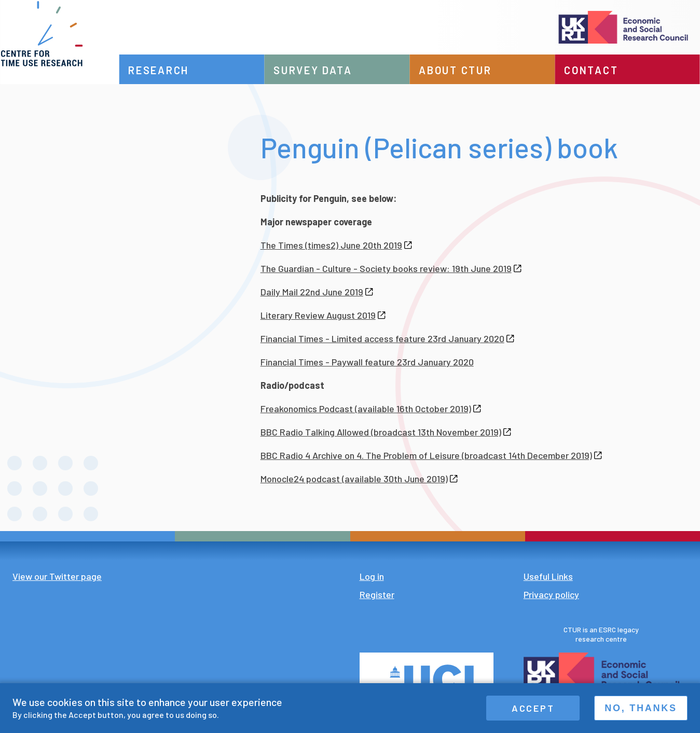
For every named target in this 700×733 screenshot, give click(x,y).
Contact (596, 70)
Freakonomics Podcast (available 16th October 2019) (371, 409)
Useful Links (548, 576)
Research (180, 70)
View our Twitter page (57, 576)
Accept (533, 708)
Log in (372, 576)
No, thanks (641, 708)
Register (377, 594)
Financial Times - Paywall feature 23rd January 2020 (367, 362)
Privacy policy (551, 594)
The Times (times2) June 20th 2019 (336, 245)
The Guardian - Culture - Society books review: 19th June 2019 (391, 268)
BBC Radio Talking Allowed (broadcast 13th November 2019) (386, 432)
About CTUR (466, 70)
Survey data (329, 70)
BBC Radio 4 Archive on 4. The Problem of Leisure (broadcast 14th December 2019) (431, 455)
